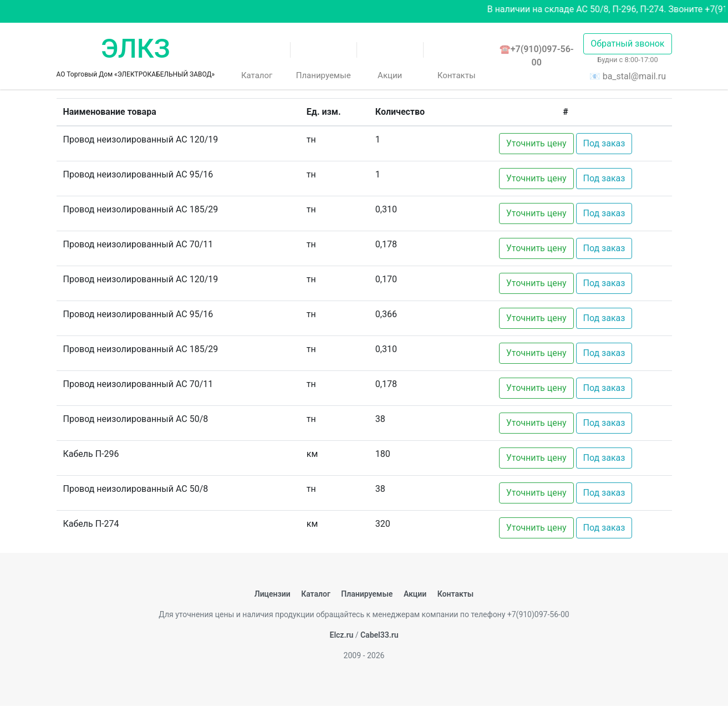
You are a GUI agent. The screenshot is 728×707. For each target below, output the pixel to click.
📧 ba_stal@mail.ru (628, 76)
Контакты (457, 60)
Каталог (316, 594)
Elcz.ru (341, 635)
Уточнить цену (536, 143)
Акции (390, 60)
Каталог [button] (257, 60)
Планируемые (324, 60)
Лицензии (273, 594)
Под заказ (604, 143)
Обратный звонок (627, 44)
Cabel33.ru (380, 635)
